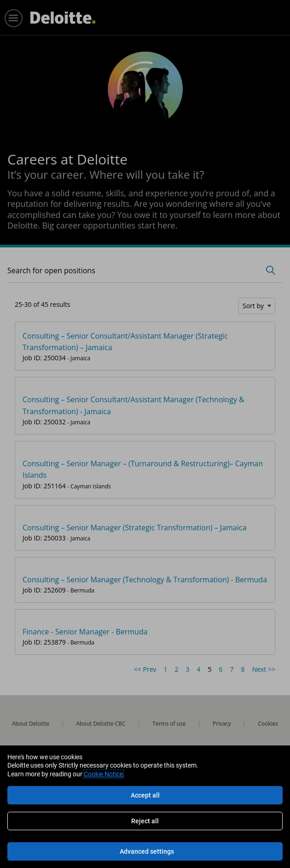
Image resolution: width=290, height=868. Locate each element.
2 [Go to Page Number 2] (177, 669)
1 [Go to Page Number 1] (166, 669)
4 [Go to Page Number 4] (199, 669)
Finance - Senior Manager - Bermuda (85, 632)
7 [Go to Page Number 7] (232, 669)
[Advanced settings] (145, 851)
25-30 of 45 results (43, 304)
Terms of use (169, 724)
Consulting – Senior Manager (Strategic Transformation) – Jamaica (134, 528)
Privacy (222, 724)
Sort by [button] (253, 306)
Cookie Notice (103, 774)
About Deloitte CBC (101, 724)
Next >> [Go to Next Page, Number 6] (264, 669)
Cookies (268, 724)
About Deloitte (31, 724)
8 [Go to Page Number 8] (243, 669)
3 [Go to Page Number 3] (188, 669)
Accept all (145, 795)
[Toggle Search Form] (271, 270)
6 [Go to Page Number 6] (221, 669)
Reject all (145, 821)
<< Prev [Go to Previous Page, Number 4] (145, 669)
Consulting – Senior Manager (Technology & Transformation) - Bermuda (145, 580)
